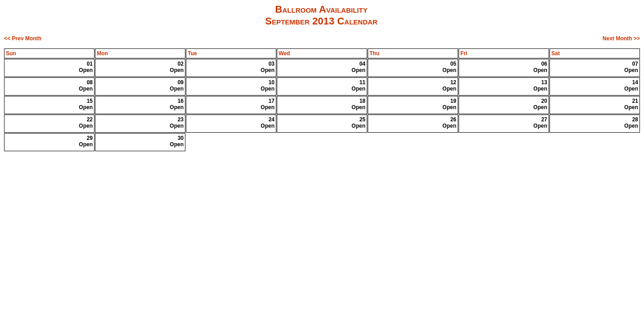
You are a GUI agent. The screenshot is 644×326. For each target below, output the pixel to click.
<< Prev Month (23, 38)
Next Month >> (621, 38)
